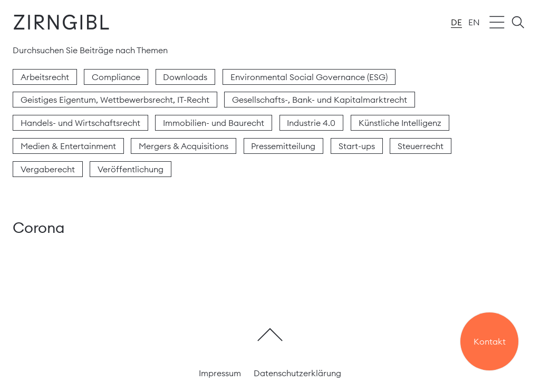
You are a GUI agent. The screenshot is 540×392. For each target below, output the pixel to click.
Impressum (220, 373)
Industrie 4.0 (311, 123)
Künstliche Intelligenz (400, 123)
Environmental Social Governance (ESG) (309, 77)
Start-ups (357, 146)
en (474, 22)
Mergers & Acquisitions (184, 146)
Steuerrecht (421, 146)
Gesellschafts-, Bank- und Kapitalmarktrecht (320, 100)
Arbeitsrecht (45, 77)
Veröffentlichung (131, 169)
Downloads (185, 77)
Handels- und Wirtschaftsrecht (80, 123)
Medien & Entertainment (68, 146)
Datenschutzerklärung (297, 373)
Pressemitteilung (283, 146)
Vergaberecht (48, 169)
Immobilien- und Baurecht (214, 123)
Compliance (116, 77)
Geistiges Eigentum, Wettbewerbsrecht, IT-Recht (115, 100)
